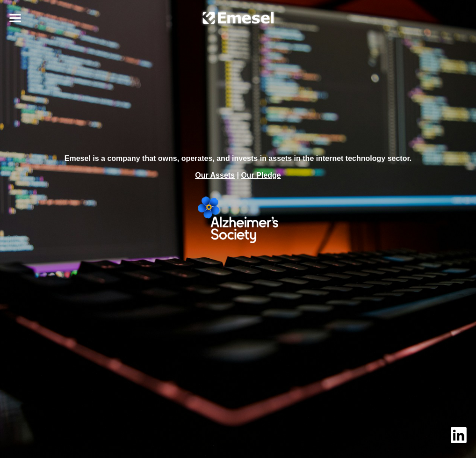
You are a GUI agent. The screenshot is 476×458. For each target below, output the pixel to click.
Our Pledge (261, 175)
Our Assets (215, 175)
